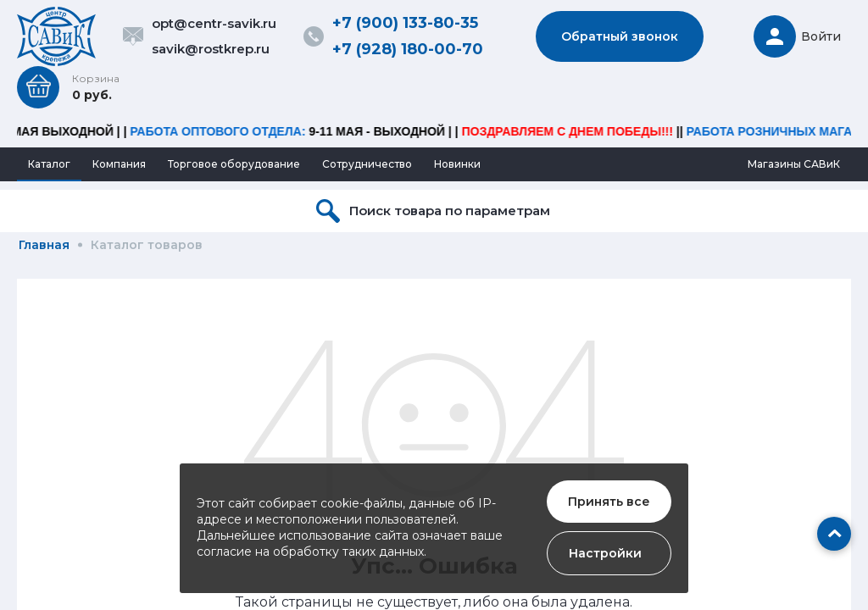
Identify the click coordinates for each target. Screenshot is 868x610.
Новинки (457, 164)
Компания (119, 164)
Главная (44, 245)
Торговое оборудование (234, 164)
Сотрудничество (367, 164)
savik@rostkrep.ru (211, 49)
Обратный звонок (620, 36)
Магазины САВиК (794, 164)
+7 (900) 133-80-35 (405, 23)
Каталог (49, 164)
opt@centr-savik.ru (214, 23)
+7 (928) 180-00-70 (408, 49)
